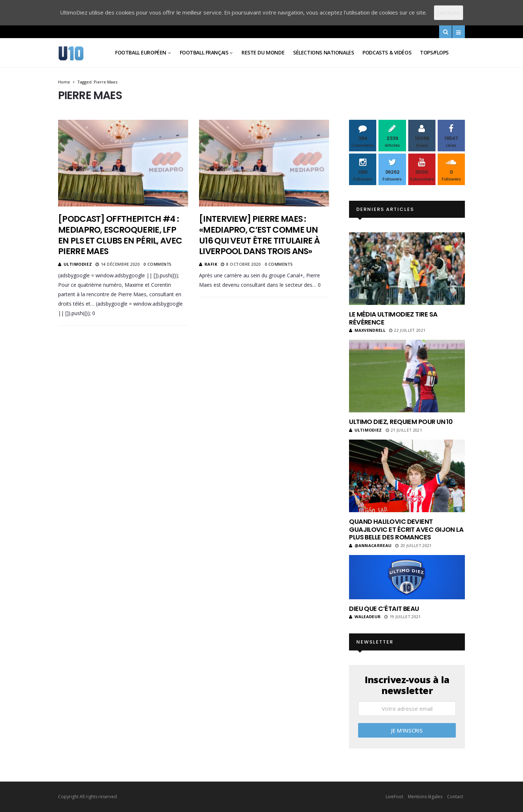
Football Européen (141, 52)
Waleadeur (365, 617)
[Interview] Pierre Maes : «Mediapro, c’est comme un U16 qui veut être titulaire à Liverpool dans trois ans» (259, 235)
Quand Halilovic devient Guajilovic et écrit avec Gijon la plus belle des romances (406, 529)
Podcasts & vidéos (387, 52)
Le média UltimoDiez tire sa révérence (393, 318)
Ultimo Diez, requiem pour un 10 (401, 422)
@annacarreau (370, 545)
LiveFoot (394, 797)
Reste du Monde (263, 52)
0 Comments (157, 264)
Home (64, 82)
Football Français (204, 52)
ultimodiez (78, 264)
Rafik (211, 264)
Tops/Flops (434, 52)
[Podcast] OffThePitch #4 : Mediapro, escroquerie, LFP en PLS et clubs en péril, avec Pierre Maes (120, 235)
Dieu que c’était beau (384, 609)
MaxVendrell (367, 330)
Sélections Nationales (323, 52)
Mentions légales (425, 797)
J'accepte (449, 12)
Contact (455, 797)
